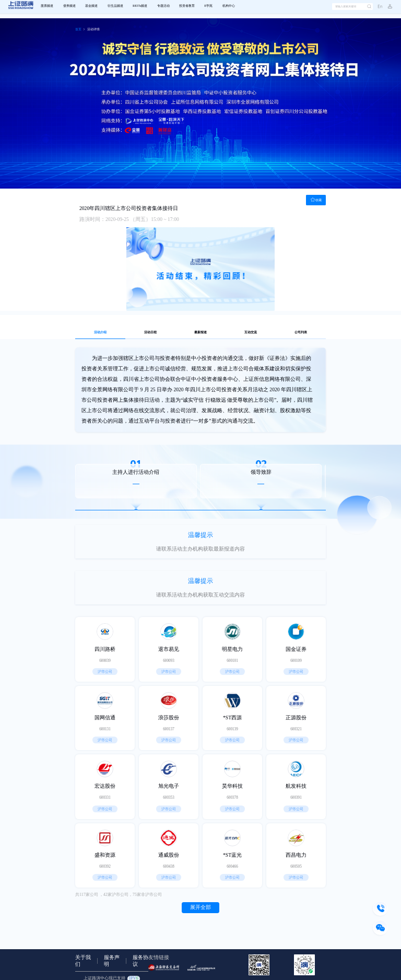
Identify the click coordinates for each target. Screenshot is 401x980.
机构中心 (229, 6)
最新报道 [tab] (200, 332)
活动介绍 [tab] (100, 332)
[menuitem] (47, 7)
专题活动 (163, 6)
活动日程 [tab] (150, 332)
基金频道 (91, 6)
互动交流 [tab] (251, 332)
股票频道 (47, 6)
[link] (78, 30)
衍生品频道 (115, 6)
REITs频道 (140, 6)
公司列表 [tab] (301, 332)
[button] (388, 7)
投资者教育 (187, 6)
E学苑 (208, 6)
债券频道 (69, 6)
